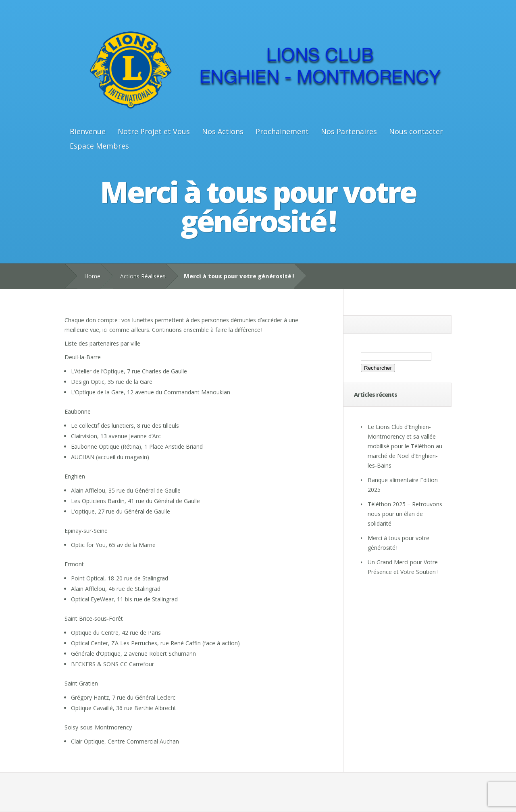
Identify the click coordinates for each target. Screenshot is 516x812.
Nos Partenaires (349, 131)
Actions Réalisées (143, 276)
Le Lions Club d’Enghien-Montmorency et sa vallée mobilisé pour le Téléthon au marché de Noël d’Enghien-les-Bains (405, 446)
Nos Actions (223, 131)
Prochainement (282, 131)
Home (92, 276)
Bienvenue (88, 131)
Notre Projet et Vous (154, 131)
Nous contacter (416, 131)
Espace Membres (99, 146)
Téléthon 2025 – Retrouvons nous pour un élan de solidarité (405, 514)
